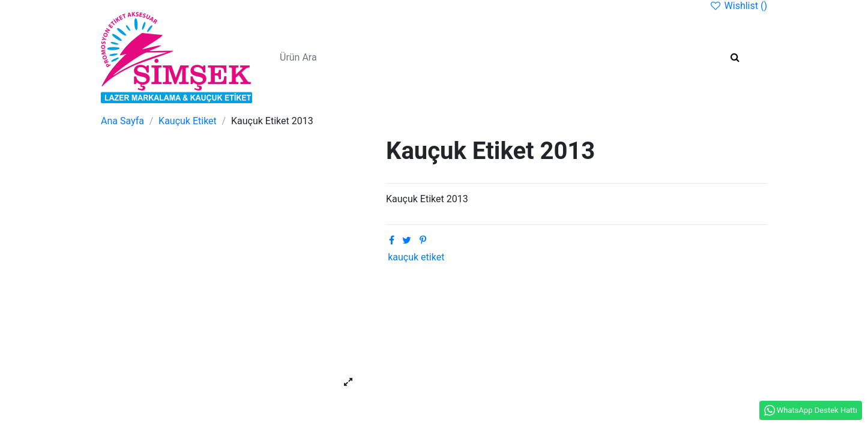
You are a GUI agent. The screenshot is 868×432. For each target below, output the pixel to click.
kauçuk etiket (416, 257)
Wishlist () (738, 6)
